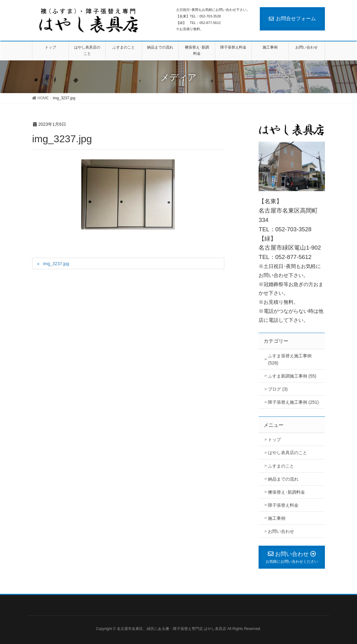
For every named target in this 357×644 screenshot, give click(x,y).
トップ (274, 440)
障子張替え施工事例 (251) (293, 402)
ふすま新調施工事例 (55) (292, 376)
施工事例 (277, 518)
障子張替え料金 (283, 505)
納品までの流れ (283, 479)
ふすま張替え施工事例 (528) (290, 359)
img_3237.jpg (56, 264)
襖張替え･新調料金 (286, 492)
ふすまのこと (281, 466)
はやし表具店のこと (288, 453)
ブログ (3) (278, 389)
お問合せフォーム (292, 19)
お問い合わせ (281, 531)
